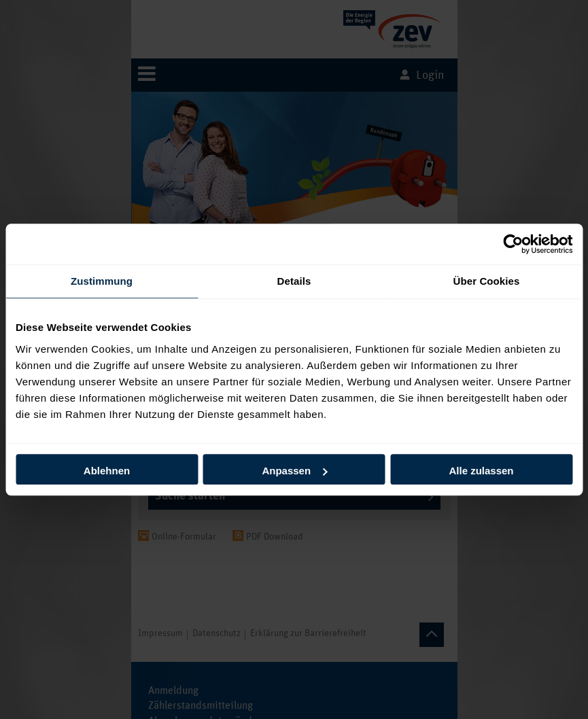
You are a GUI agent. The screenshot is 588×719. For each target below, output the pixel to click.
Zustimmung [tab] (102, 281)
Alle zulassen (481, 471)
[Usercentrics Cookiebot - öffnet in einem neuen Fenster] (513, 244)
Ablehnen (107, 471)
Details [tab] (294, 281)
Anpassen (294, 471)
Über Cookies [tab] (487, 281)
